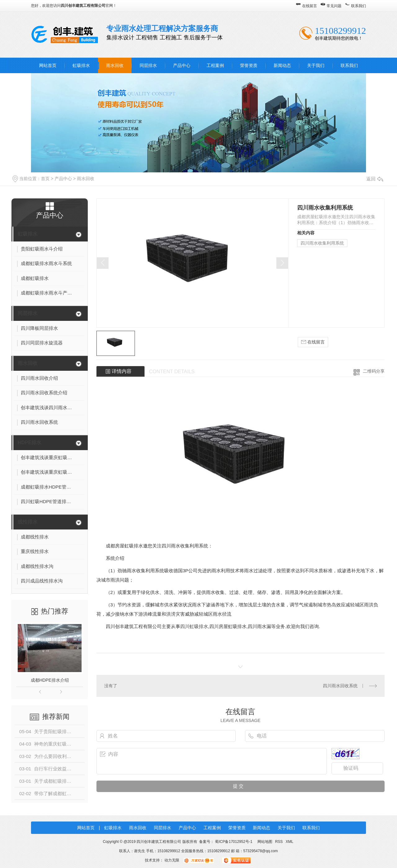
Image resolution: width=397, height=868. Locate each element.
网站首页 (48, 65)
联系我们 (359, 6)
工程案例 (215, 65)
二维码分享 (374, 371)
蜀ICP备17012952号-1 (234, 842)
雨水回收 (115, 65)
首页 (45, 179)
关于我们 (316, 65)
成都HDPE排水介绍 (50, 680)
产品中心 (182, 65)
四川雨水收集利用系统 (322, 243)
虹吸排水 (81, 65)
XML (290, 842)
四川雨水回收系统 (340, 686)
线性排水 (28, 522)
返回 (375, 179)
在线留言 (310, 6)
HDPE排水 (29, 443)
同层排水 (148, 65)
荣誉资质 (249, 65)
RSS (279, 842)
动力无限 (172, 860)
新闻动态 (282, 65)
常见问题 (334, 6)
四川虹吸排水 (194, 626)
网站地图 (265, 842)
